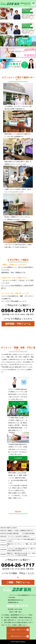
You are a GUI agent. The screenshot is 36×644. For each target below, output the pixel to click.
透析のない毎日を (12, 528)
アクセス (33, 595)
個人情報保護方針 (24, 595)
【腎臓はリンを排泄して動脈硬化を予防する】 (20, 531)
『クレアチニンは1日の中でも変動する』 (19, 536)
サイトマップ (14, 595)
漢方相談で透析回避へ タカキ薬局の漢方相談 (21, 534)
